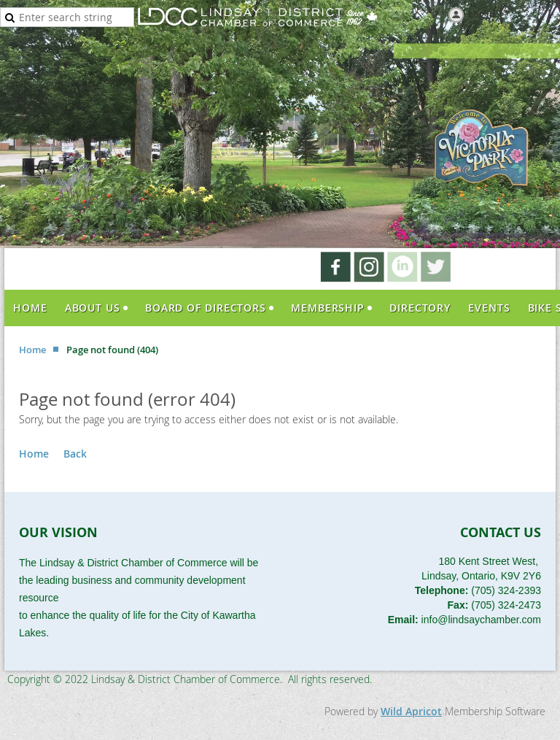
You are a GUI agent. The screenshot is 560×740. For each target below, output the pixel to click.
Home (32, 350)
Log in (482, 14)
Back (75, 454)
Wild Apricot (411, 711)
